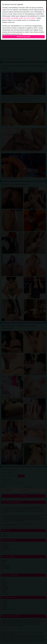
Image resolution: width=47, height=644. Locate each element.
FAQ (21, 34)
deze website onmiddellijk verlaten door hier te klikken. (19, 18)
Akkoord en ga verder (24, 37)
